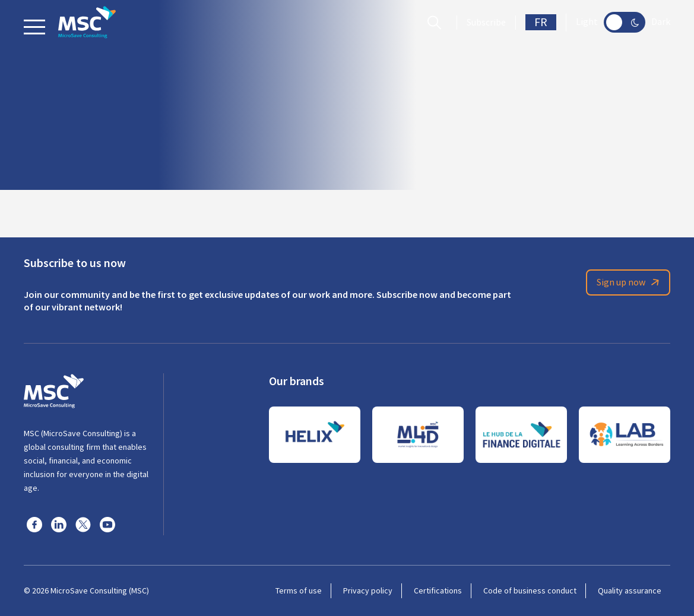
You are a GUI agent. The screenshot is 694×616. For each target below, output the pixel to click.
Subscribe (486, 23)
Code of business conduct (530, 590)
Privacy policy (368, 590)
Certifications (438, 590)
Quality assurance (630, 590)
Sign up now (630, 282)
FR (541, 22)
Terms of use (299, 590)
